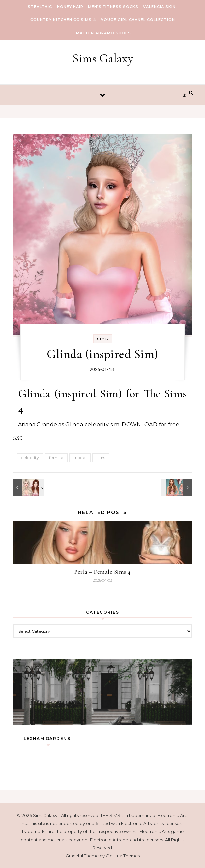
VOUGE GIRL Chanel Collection (138, 20)
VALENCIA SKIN (159, 7)
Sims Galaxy (103, 58)
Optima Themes (123, 856)
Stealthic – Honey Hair (56, 7)
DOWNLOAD (139, 425)
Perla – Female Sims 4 (102, 572)
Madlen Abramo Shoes (103, 33)
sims (101, 458)
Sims (103, 339)
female (56, 458)
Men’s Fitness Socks (113, 7)
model (80, 458)
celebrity (30, 458)
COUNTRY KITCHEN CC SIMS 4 (63, 20)
